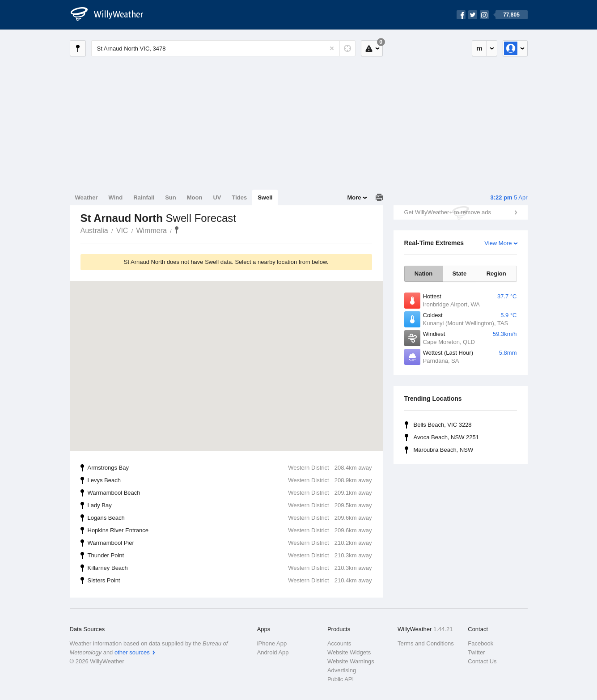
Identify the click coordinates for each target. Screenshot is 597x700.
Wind (116, 197)
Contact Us (482, 661)
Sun (171, 197)
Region (496, 274)
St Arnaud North (177, 230)
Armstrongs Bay (230, 468)
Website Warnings (351, 661)
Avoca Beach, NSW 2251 (446, 437)
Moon (195, 197)
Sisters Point (230, 581)
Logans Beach (230, 518)
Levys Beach (230, 480)
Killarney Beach (230, 568)
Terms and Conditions (426, 643)
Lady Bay (230, 505)
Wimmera (151, 231)
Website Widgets (349, 652)
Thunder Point (230, 556)
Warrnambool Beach (230, 493)
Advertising (342, 670)
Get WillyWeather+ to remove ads (448, 212)
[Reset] (332, 48)
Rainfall (144, 197)
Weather (87, 197)
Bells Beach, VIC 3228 (443, 425)
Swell (265, 197)
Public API (341, 679)
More (354, 197)
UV (217, 197)
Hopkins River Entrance (230, 530)
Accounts (339, 643)
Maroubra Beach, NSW (444, 450)
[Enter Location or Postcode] (223, 48)
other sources (132, 652)
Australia (94, 231)
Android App (273, 652)
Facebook (481, 643)
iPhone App (272, 643)
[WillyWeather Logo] (112, 15)
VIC (122, 231)
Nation (423, 274)
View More (498, 243)
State (459, 274)
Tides (239, 197)
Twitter (476, 652)
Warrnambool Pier (230, 543)
